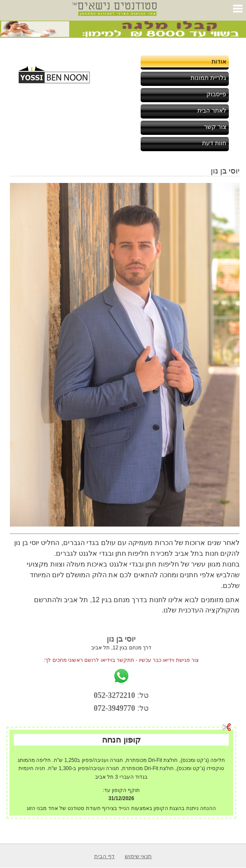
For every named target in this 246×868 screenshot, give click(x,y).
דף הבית (105, 856)
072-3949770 (114, 708)
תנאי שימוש (138, 856)
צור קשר (215, 127)
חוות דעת (214, 143)
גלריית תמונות (208, 78)
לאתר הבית (212, 110)
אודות (219, 61)
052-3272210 (114, 695)
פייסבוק (216, 94)
